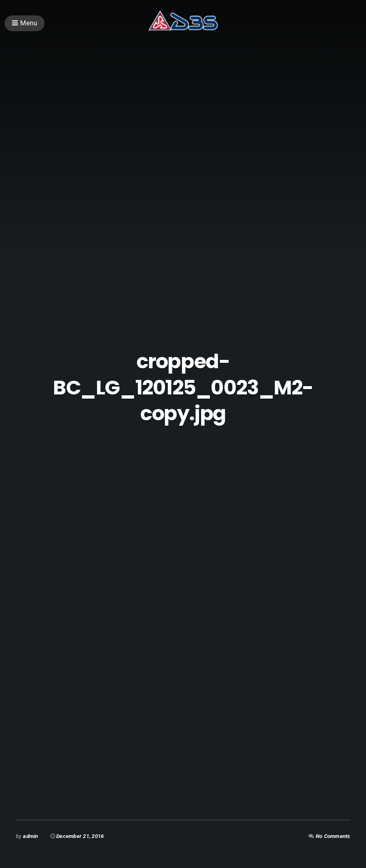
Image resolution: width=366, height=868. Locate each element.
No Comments (333, 836)
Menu (25, 23)
